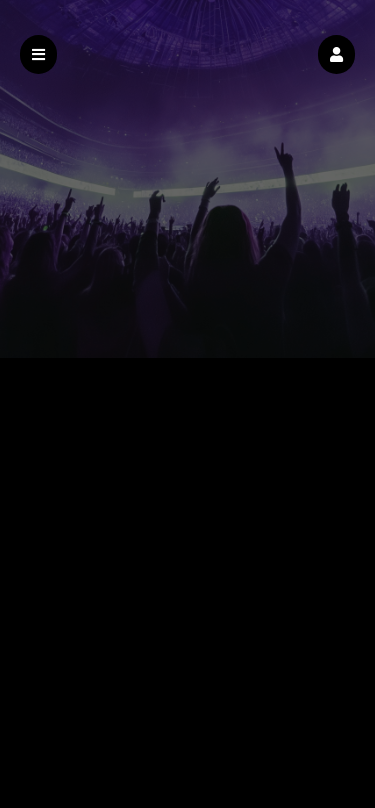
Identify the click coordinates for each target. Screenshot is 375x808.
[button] (336, 54)
